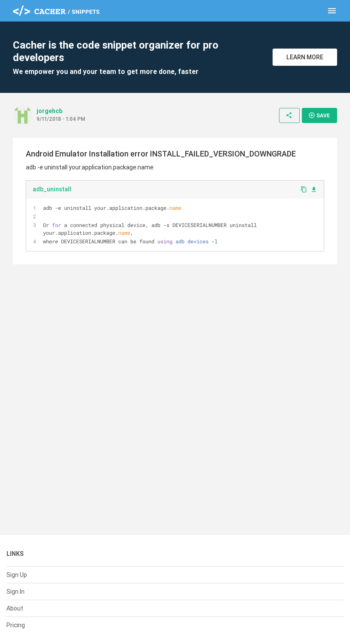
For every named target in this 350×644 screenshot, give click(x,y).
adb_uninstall (52, 189)
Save (319, 115)
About (15, 608)
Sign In (15, 592)
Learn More (305, 57)
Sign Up (17, 575)
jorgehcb (49, 111)
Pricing (16, 625)
